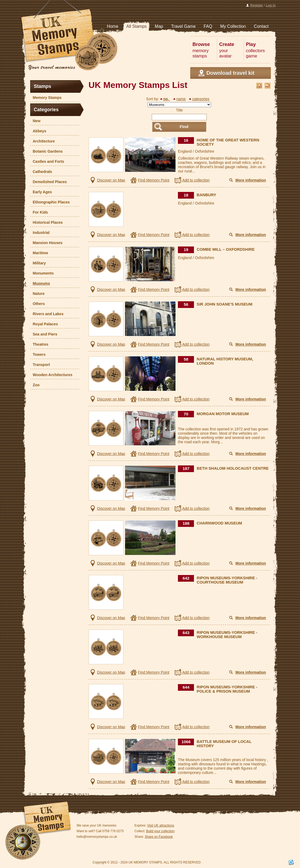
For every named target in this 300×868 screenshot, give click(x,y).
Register (256, 5)
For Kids (39, 212)
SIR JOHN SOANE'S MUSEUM (224, 304)
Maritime (39, 253)
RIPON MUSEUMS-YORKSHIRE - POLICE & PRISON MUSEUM (227, 689)
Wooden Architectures (51, 375)
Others (38, 304)
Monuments (42, 273)
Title (179, 110)
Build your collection (160, 831)
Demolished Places (49, 182)
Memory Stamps (46, 98)
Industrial (40, 233)
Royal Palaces (44, 324)
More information (251, 180)
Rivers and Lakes (47, 314)
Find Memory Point (153, 180)
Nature (37, 294)
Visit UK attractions (161, 825)
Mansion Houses (46, 243)
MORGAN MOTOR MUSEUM (223, 414)
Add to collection (196, 180)
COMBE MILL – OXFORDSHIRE (226, 249)
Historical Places (46, 222)
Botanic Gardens (46, 151)
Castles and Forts (47, 161)
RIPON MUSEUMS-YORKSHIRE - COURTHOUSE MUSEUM (227, 580)
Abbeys (38, 131)
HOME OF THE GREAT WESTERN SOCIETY (228, 142)
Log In (271, 5)
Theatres (39, 344)
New (35, 121)
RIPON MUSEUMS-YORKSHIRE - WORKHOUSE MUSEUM (227, 635)
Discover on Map (111, 180)
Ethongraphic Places (50, 202)
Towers (38, 354)
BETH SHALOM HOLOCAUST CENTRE (233, 468)
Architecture (42, 141)
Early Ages (41, 192)
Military (38, 263)
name (181, 99)
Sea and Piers (44, 334)
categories (201, 99)
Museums (40, 283)
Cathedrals (41, 172)
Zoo (35, 385)
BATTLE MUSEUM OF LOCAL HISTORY (224, 744)
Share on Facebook (159, 837)
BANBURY (206, 195)
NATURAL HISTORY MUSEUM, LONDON (225, 361)
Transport (40, 365)
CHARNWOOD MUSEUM (219, 523)
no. (167, 99)
